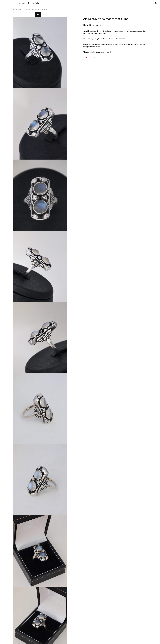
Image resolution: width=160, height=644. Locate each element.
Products (21, 9)
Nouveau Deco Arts (28, 3)
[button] (38, 14)
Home (15, 9)
